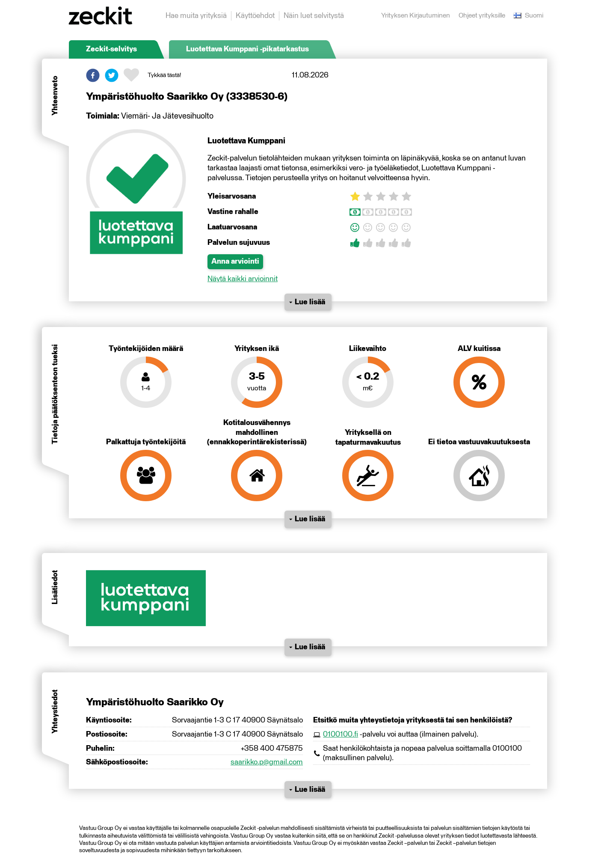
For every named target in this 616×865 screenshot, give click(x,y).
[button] (93, 75)
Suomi (529, 16)
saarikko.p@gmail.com (267, 762)
